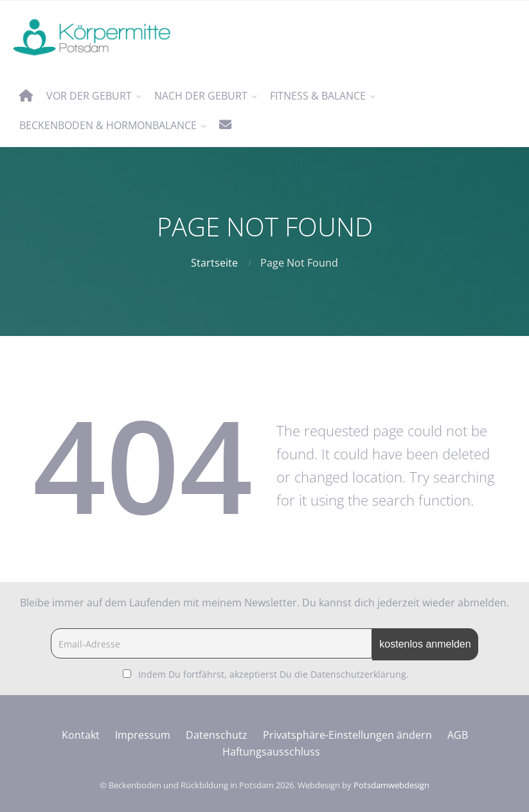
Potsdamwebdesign (391, 785)
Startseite (214, 263)
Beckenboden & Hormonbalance (108, 125)
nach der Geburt (201, 96)
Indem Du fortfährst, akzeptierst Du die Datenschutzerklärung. (273, 674)
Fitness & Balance (318, 96)
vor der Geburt (89, 96)
